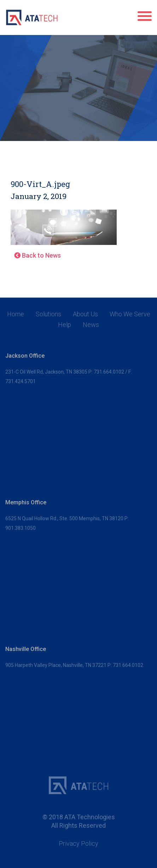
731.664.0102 (109, 372)
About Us (85, 314)
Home (16, 314)
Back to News (37, 255)
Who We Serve (130, 314)
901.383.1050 (21, 528)
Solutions (48, 314)
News (91, 325)
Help (65, 325)
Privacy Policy (78, 844)
